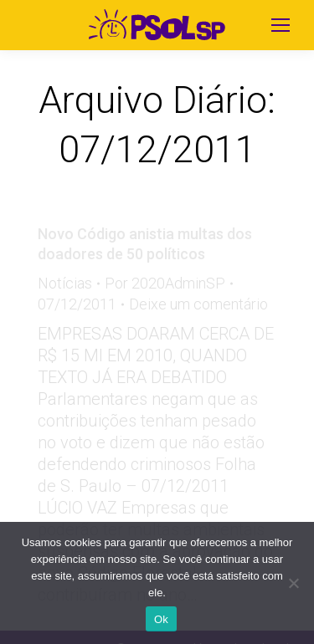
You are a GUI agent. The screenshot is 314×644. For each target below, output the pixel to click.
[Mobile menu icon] (281, 25)
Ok (161, 619)
